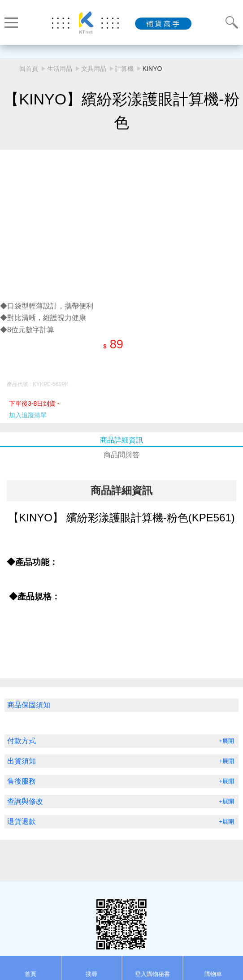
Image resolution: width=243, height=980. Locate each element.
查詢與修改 (25, 801)
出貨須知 (22, 761)
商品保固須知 (29, 705)
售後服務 (22, 781)
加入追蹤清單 (28, 415)
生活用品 (60, 69)
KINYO (152, 69)
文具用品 (94, 69)
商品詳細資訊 (121, 440)
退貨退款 (22, 822)
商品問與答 (121, 455)
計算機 (124, 69)
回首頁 (29, 69)
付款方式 (22, 741)
